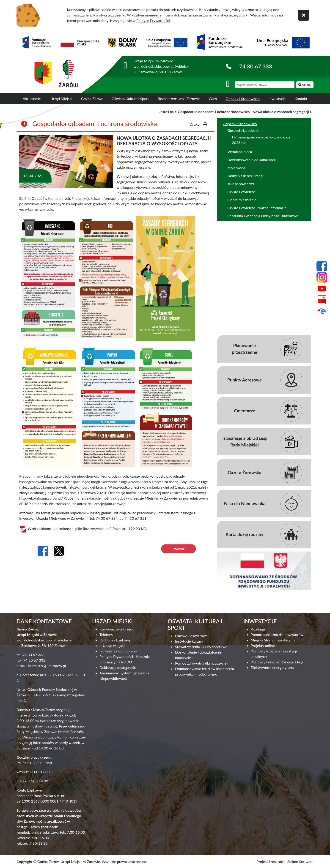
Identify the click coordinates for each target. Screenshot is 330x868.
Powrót (179, 549)
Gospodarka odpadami (245, 130)
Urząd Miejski (61, 99)
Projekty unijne (263, 645)
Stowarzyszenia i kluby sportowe (201, 647)
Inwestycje (277, 99)
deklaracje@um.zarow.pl (107, 504)
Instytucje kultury (189, 641)
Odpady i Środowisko (243, 99)
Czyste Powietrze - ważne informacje (257, 208)
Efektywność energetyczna (272, 667)
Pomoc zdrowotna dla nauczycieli (202, 663)
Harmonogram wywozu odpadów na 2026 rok (261, 140)
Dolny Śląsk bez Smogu (246, 176)
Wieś (213, 99)
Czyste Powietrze (241, 192)
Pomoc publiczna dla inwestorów (277, 634)
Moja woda (236, 168)
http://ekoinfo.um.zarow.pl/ (41, 498)
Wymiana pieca (240, 152)
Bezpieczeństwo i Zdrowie (179, 99)
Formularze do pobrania (118, 651)
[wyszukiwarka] (265, 85)
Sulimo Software (300, 861)
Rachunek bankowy (115, 640)
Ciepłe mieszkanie (242, 200)
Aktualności (32, 99)
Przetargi (258, 629)
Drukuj (198, 124)
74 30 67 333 (256, 66)
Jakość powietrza (241, 184)
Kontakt (301, 99)
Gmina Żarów (92, 99)
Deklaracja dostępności (118, 667)
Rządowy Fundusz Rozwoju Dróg (277, 662)
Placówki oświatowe (191, 636)
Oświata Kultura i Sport (130, 99)
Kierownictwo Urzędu (117, 629)
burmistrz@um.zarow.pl (47, 666)
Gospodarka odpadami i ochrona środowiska (214, 112)
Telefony (106, 634)
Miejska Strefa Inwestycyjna (273, 640)
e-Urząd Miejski (112, 645)
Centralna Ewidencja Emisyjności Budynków (263, 216)
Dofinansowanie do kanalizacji (252, 160)
